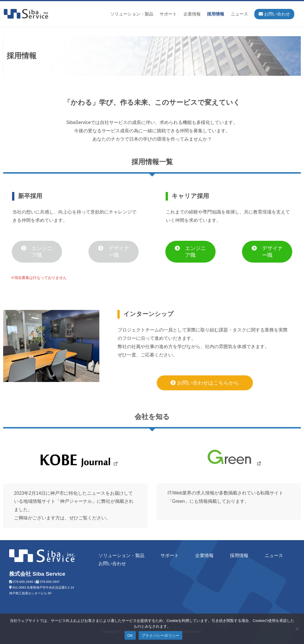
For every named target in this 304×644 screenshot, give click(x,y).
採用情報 (216, 14)
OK (130, 636)
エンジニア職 (37, 252)
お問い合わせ (112, 563)
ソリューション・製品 (132, 14)
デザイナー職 (114, 252)
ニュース (239, 14)
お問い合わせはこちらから (205, 383)
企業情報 (192, 14)
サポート (168, 14)
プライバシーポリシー (161, 636)
